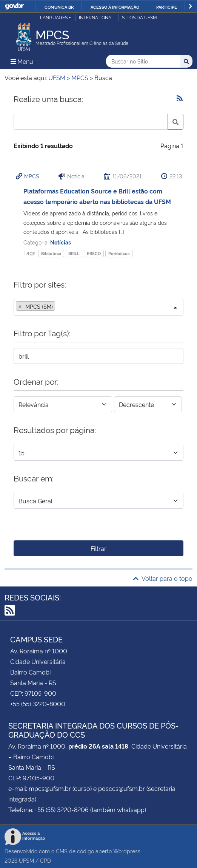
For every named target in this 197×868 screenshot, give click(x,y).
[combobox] (98, 307)
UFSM (26, 860)
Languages (54, 17)
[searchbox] (59, 306)
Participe (167, 7)
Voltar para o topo (163, 578)
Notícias (61, 242)
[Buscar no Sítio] (143, 61)
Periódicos (119, 253)
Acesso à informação (115, 7)
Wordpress (127, 851)
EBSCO (94, 253)
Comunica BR (59, 7)
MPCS (32, 176)
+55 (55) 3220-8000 (38, 704)
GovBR (14, 6)
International (96, 17)
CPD (45, 860)
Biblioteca (51, 253)
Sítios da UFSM (139, 17)
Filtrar (98, 548)
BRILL (74, 253)
